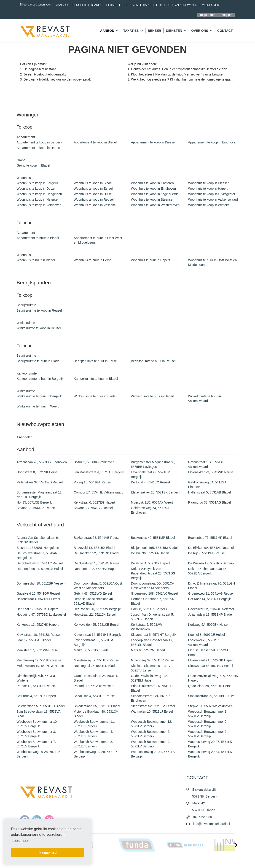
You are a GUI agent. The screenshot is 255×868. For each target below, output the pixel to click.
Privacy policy (187, 861)
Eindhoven (130, 5)
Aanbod (62, 5)
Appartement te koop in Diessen (154, 142)
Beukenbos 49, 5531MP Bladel (153, 538)
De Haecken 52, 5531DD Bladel (97, 553)
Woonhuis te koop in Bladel (93, 183)
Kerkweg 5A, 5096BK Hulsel (208, 625)
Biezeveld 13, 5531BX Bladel (95, 548)
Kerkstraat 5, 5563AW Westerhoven (147, 627)
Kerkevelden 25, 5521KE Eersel (97, 625)
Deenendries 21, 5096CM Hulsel (40, 569)
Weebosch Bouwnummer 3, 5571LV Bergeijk (36, 734)
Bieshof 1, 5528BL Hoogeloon (38, 548)
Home (124, 861)
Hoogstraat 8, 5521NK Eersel (38, 472)
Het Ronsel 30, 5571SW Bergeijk (97, 609)
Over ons (202, 31)
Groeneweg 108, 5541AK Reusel (154, 593)
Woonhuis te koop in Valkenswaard (213, 199)
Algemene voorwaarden (160, 861)
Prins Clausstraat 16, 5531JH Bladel (152, 688)
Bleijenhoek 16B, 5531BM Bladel (154, 548)
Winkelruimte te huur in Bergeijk (39, 396)
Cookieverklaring (211, 861)
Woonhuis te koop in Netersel (38, 199)
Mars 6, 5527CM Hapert (148, 650)
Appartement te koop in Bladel (95, 142)
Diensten (176, 31)
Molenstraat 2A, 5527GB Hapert (211, 660)
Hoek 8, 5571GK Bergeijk (149, 609)
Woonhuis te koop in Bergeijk (37, 183)
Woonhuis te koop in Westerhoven (155, 205)
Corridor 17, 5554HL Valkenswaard (99, 492)
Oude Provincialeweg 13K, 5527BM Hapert (150, 678)
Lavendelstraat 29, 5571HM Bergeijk (151, 474)
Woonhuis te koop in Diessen (209, 183)
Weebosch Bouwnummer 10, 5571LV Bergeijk (37, 724)
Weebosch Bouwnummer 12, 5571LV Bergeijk (152, 724)
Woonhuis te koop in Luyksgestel (212, 194)
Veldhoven (211, 5)
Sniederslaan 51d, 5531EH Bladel (41, 706)
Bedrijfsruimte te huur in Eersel (96, 361)
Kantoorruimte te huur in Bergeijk (40, 379)
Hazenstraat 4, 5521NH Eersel (38, 599)
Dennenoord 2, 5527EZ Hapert (96, 569)
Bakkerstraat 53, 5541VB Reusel (97, 538)
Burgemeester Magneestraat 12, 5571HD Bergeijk (40, 495)
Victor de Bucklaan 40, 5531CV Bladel (96, 714)
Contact (225, 31)
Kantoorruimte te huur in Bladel (96, 379)
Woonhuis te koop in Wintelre (209, 205)
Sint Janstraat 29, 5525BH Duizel (212, 696)
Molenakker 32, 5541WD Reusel (40, 482)
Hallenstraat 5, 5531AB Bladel (210, 492)
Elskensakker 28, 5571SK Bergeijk (156, 492)
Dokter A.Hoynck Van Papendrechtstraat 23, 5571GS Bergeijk (153, 573)
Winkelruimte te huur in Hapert (153, 396)
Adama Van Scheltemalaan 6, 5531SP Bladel (38, 540)
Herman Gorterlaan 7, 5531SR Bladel (153, 601)
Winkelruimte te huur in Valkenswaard (205, 399)
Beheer (154, 31)
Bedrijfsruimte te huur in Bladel (39, 361)
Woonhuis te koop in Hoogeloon (39, 194)
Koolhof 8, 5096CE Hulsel (207, 635)
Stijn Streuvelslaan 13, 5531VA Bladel (39, 714)
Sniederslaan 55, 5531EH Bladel (97, 706)
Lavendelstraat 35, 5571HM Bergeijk (94, 642)
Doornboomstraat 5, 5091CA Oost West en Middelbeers (98, 586)
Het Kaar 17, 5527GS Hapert (37, 609)
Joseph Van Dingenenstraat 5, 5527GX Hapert (152, 617)
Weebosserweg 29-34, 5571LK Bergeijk (210, 754)
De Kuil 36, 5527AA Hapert (150, 553)
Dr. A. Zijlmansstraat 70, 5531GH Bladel (212, 586)
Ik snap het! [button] (48, 852)
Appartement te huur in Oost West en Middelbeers (98, 240)
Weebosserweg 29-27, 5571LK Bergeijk (210, 744)
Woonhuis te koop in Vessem (94, 205)
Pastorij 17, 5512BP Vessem (94, 686)
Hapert (148, 5)
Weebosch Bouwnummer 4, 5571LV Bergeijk (94, 734)
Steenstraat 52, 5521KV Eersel (153, 706)
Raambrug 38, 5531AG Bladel (210, 502)
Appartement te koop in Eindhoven (213, 142)
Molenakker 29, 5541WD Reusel (211, 472)
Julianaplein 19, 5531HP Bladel (210, 615)
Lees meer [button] (20, 841)
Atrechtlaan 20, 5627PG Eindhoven (42, 462)
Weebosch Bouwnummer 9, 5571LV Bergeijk (151, 744)
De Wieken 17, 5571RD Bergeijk (211, 563)
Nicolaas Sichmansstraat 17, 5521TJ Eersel (151, 668)
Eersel (112, 5)
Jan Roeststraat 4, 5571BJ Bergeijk (99, 472)
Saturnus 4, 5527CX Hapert (36, 696)
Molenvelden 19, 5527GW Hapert (40, 666)
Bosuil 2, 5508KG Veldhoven (94, 462)
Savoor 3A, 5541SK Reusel (36, 508)
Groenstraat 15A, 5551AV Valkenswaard (206, 464)
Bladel (96, 5)
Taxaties (133, 31)
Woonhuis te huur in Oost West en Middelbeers (213, 262)
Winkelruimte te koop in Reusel (39, 328)
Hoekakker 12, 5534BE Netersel (211, 609)
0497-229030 (203, 817)
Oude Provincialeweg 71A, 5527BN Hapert (213, 678)
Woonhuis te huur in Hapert (150, 260)
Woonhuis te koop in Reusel (94, 199)
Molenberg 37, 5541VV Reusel (153, 660)
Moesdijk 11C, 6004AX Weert (152, 502)
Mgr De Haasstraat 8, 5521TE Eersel (209, 652)
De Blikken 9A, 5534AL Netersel (211, 548)
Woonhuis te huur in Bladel (36, 260)
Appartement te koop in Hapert (39, 148)
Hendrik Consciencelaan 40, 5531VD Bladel (94, 601)
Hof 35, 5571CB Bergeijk (34, 502)
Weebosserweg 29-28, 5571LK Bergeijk (39, 754)
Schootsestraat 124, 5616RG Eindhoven (152, 698)
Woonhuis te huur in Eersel (93, 260)
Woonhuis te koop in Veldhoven (39, 205)
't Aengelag (25, 437)
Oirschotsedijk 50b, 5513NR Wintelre (37, 678)
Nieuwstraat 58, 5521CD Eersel (211, 666)
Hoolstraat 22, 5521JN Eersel (95, 615)
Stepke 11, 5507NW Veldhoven (211, 706)
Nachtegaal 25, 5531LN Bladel (96, 666)
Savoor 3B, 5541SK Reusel (93, 508)
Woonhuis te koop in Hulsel (93, 194)
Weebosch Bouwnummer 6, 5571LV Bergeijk (208, 734)
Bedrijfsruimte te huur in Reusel (153, 361)
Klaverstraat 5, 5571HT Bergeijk (154, 635)
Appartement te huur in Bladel (38, 238)
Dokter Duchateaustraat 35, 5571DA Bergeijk (208, 571)
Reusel (164, 5)
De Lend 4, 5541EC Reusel (150, 482)
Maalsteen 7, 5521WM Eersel (38, 650)
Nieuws (136, 861)
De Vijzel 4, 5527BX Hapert (150, 563)
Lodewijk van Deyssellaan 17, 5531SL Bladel (152, 642)
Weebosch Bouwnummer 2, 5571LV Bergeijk (208, 724)
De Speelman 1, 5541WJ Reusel (97, 563)
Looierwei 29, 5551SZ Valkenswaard (204, 642)
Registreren (208, 15)
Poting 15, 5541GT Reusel (93, 482)
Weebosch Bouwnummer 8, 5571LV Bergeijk (94, 744)
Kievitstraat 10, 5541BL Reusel (39, 635)
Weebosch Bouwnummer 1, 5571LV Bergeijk (208, 714)
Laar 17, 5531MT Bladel (34, 640)
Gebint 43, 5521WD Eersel (93, 593)
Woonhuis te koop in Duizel (36, 189)
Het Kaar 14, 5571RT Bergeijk (209, 599)
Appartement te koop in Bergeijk (39, 142)
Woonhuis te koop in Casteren (152, 183)
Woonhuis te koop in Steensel (152, 199)
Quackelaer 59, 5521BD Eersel (210, 686)
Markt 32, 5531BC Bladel (92, 650)
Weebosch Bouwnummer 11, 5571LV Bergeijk (94, 724)
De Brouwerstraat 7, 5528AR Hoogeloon (37, 555)
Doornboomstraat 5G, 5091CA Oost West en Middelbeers (153, 586)
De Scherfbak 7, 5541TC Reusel (40, 563)
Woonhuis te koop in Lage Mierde (155, 194)
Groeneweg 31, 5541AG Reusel (211, 593)
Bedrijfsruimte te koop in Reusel (39, 310)
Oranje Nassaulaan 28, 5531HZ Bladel (96, 678)
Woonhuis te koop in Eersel (93, 189)
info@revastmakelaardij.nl (211, 824)
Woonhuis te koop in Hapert (208, 189)
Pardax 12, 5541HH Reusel (36, 686)
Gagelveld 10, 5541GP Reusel (38, 593)
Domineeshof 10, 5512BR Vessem (41, 583)
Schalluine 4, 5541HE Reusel (95, 696)
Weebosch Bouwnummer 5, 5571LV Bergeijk (151, 734)
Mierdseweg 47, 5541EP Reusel (40, 660)
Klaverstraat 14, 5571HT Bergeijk (97, 635)
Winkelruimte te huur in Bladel (95, 396)
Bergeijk (79, 5)
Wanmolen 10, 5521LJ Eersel (152, 712)
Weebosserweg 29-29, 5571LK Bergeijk (96, 754)
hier (185, 79)
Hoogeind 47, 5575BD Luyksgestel (41, 615)
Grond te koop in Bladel (33, 165)
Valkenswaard (186, 5)
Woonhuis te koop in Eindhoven (154, 189)
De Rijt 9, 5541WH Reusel (207, 553)
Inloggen (227, 15)
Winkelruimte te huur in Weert (38, 406)
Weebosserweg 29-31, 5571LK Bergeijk (153, 754)
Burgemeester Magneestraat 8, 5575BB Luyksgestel (153, 464)
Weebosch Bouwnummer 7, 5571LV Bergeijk (36, 744)
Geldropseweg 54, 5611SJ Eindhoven (207, 485)
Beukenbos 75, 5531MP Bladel (210, 538)
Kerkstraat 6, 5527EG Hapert (95, 502)
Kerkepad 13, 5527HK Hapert (38, 625)
